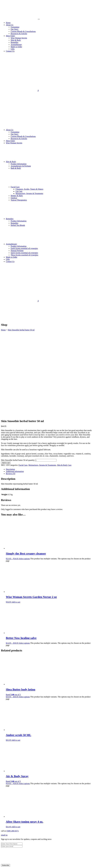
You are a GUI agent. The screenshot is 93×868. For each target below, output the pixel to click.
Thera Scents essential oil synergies (24, 255)
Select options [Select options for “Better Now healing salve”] (24, 561)
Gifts (13, 49)
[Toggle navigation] (39, 19)
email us (4, 753)
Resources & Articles (19, 34)
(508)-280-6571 (13, 749)
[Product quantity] (46, 379)
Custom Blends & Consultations (23, 31)
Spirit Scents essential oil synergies (24, 253)
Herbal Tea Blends (18, 225)
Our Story (15, 29)
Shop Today (10, 36)
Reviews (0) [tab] (11, 392)
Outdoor (14, 198)
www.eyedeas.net (23, 818)
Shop (8, 799)
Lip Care (19, 191)
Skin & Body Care (64, 383)
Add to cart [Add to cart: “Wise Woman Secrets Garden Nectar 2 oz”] (16, 520)
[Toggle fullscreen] (4, 864)
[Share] (7, 864)
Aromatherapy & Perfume (21, 166)
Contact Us (10, 51)
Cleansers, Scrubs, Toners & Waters (29, 189)
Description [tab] (10, 388)
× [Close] (46, 858)
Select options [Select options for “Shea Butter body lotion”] (24, 615)
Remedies (14, 42)
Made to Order (16, 47)
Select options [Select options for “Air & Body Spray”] (24, 702)
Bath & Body (16, 168)
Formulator (15, 27)
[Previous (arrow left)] (2, 867)
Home (8, 23)
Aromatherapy (16, 45)
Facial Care (33, 187)
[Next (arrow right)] (4, 867)
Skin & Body (16, 40)
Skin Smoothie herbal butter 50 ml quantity (18, 378)
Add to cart (6, 381)
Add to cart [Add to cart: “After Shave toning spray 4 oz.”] (16, 745)
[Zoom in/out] (2, 864)
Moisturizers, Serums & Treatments (29, 193)
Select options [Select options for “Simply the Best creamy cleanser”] (24, 477)
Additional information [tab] (15, 390)
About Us (10, 25)
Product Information (19, 164)
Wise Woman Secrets (19, 38)
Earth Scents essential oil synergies (24, 248)
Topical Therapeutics (19, 200)
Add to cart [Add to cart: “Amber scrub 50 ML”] (16, 659)
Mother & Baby (17, 196)
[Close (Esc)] (9, 864)
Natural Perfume (17, 251)
